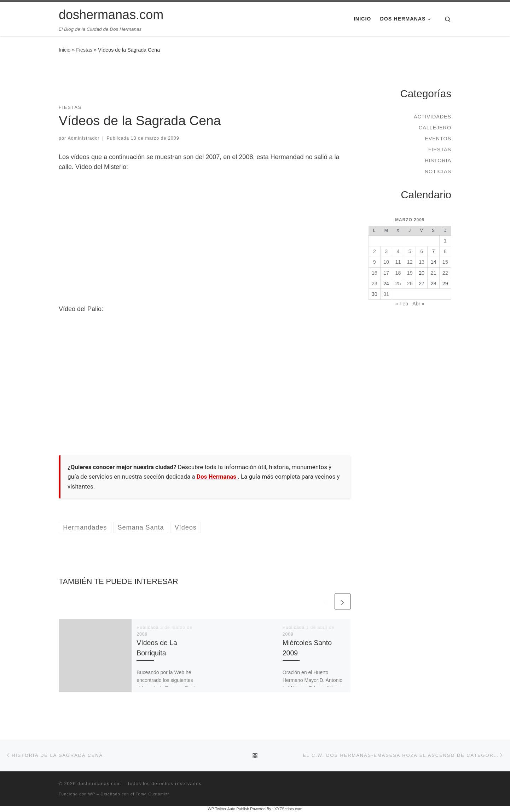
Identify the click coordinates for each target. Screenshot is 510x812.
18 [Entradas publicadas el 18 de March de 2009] (398, 273)
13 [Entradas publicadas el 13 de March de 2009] (422, 262)
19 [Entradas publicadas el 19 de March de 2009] (410, 273)
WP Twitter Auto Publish (228, 809)
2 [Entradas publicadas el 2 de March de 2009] (375, 251)
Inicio (65, 50)
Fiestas (84, 50)
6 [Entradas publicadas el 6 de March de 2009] (422, 251)
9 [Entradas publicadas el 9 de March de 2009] (375, 262)
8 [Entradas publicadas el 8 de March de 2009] (445, 251)
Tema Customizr (153, 794)
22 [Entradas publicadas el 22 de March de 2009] (445, 273)
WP (92, 794)
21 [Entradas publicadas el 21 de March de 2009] (434, 273)
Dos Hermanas (217, 477)
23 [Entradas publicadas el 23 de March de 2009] (375, 284)
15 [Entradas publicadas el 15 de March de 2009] (445, 262)
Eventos (438, 139)
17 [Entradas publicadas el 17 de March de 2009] (386, 273)
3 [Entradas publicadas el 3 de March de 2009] (386, 251)
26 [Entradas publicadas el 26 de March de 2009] (410, 284)
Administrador (84, 138)
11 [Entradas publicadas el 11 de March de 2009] (398, 262)
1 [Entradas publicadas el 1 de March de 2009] (445, 241)
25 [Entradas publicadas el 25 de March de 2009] (398, 284)
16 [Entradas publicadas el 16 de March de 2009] (375, 273)
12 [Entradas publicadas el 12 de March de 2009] (410, 262)
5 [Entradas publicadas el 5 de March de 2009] (410, 251)
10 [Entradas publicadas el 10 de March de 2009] (386, 262)
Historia (438, 160)
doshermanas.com (99, 784)
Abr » (418, 304)
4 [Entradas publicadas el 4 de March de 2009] (398, 251)
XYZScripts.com (288, 809)
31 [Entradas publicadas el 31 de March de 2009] (386, 294)
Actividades (433, 117)
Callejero (435, 128)
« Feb (402, 304)
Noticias (438, 171)
